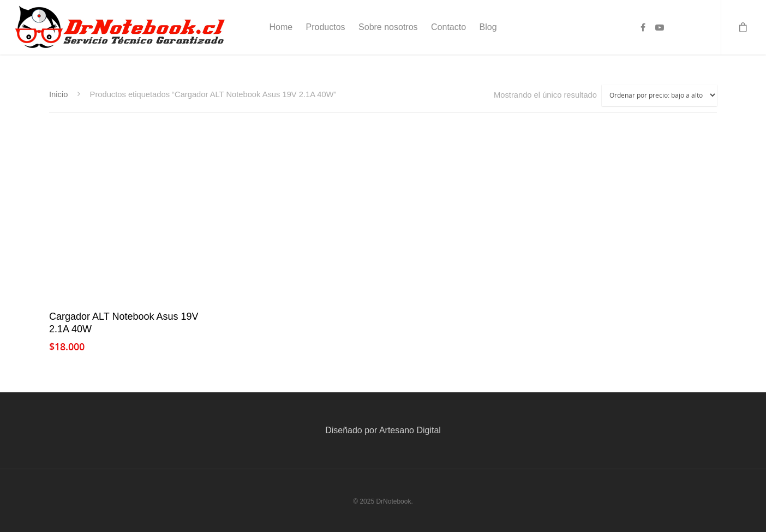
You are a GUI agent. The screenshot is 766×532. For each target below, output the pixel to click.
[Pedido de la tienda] (659, 95)
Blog (488, 27)
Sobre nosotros (388, 27)
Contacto (448, 27)
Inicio (58, 94)
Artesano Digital (410, 430)
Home (281, 27)
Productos (326, 27)
